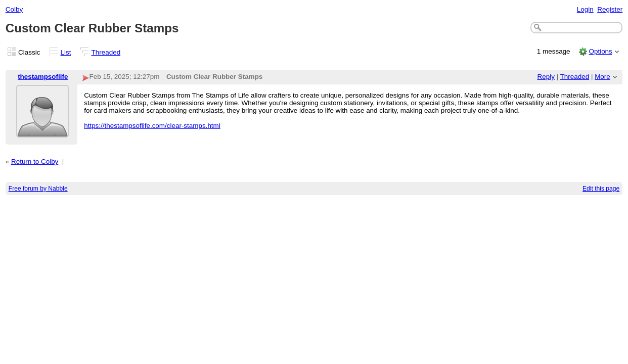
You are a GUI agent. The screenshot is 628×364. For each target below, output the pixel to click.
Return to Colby (35, 162)
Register (610, 9)
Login (585, 9)
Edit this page (601, 189)
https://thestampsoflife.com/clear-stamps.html (152, 126)
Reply (546, 77)
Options (600, 51)
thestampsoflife (43, 77)
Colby (14, 9)
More (602, 77)
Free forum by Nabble (38, 189)
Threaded (106, 52)
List (66, 52)
